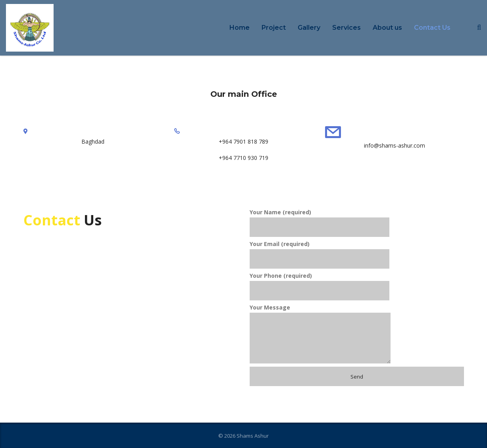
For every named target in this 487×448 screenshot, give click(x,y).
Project (274, 28)
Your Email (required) (320, 254)
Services (346, 28)
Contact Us (432, 28)
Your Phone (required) (320, 286)
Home (240, 28)
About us (387, 28)
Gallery (309, 28)
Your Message (320, 334)
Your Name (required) (320, 223)
